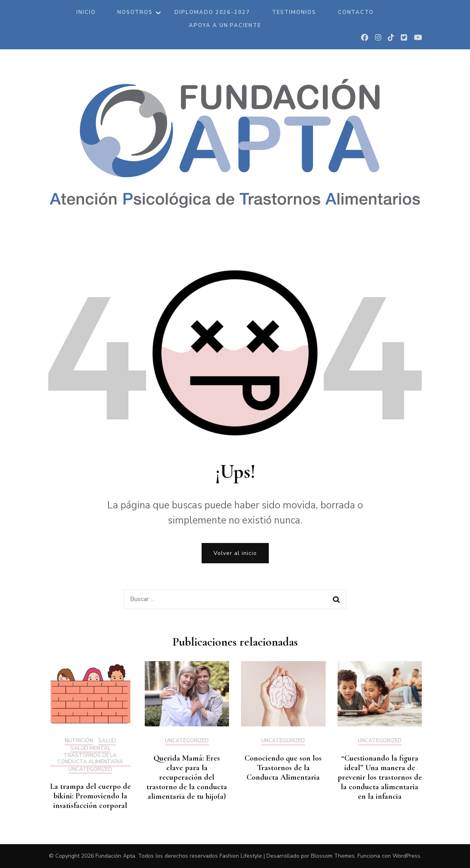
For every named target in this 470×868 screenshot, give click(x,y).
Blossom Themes (333, 856)
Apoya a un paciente (225, 25)
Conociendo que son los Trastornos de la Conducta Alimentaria (283, 768)
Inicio (86, 12)
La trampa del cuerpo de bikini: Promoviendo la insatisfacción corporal (90, 796)
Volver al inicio (235, 553)
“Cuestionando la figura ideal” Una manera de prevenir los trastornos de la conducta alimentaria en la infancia (380, 777)
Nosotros (135, 12)
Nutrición (79, 741)
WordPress (406, 856)
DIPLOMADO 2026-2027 (212, 12)
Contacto (356, 12)
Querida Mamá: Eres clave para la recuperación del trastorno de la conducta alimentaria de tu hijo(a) (187, 777)
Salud (107, 741)
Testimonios (294, 12)
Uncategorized (90, 770)
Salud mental (90, 749)
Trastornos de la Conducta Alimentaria (90, 759)
